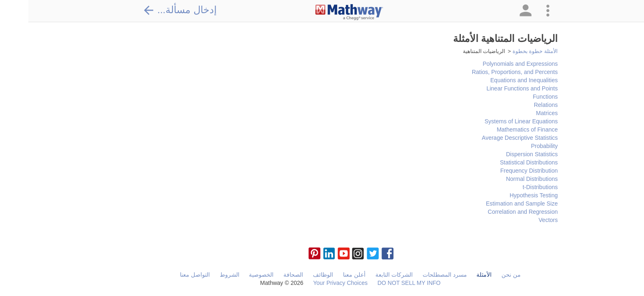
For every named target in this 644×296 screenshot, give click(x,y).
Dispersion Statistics (504, 154)
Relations (517, 105)
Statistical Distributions (500, 162)
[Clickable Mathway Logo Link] (321, 12)
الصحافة (265, 275)
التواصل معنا (167, 275)
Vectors (520, 220)
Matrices (519, 113)
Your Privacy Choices (312, 283)
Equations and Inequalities (496, 80)
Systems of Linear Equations (493, 121)
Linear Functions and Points (494, 88)
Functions (517, 97)
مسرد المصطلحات (416, 275)
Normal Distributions (504, 179)
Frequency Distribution (501, 171)
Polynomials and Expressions (492, 64)
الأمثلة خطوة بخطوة (507, 51)
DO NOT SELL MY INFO (381, 283)
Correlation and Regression (494, 212)
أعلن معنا (326, 275)
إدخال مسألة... (152, 10)
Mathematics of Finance (499, 129)
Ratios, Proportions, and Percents (486, 72)
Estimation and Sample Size (493, 203)
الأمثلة (456, 275)
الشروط (201, 275)
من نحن (483, 275)
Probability (516, 146)
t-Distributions (512, 187)
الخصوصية (233, 275)
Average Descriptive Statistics (491, 138)
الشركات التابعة (366, 275)
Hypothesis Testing (505, 195)
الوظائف (295, 275)
